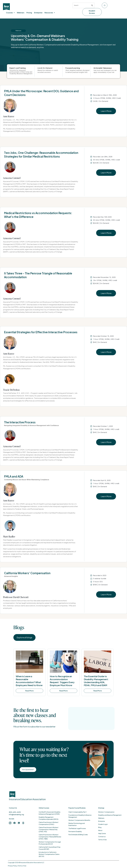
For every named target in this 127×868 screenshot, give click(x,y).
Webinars (21, 13)
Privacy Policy (12, 866)
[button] (10, 13)
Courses (10, 13)
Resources (50, 13)
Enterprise (38, 13)
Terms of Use (22, 866)
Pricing (29, 13)
